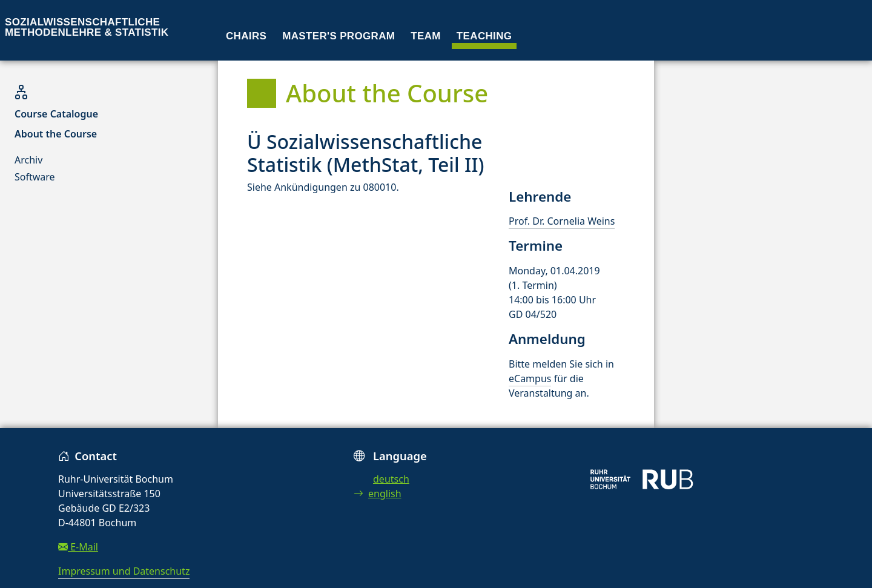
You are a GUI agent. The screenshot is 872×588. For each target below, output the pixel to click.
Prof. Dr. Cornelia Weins (562, 221)
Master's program (339, 36)
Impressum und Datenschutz (124, 571)
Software (35, 177)
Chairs (246, 36)
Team (426, 36)
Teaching (484, 36)
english (378, 494)
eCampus (530, 378)
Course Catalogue (56, 114)
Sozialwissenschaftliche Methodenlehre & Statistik (87, 27)
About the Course (56, 134)
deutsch (391, 479)
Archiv (28, 160)
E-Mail (78, 547)
